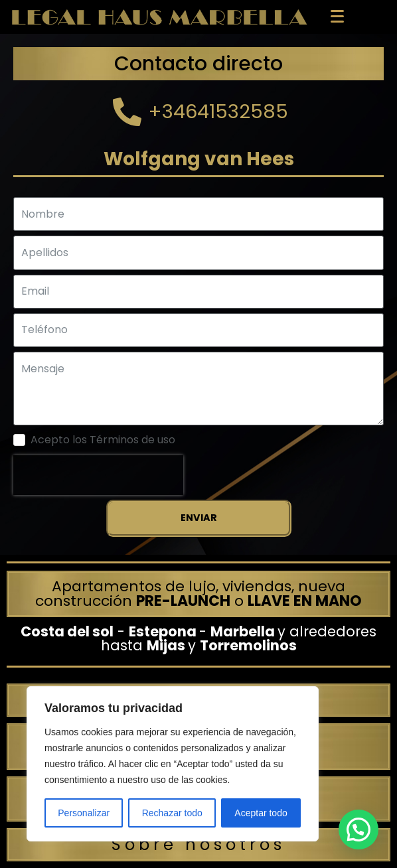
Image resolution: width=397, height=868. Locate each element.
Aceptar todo (261, 813)
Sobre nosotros (198, 844)
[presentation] (98, 475)
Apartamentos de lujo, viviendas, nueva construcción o (198, 594)
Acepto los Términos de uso (103, 440)
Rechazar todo (172, 813)
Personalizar (84, 813)
